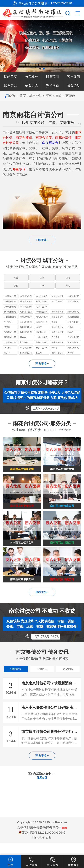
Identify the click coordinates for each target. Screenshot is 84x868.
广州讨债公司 (10, 346)
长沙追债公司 (10, 320)
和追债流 (8, 351)
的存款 (70, 336)
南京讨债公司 (42, 325)
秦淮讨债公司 (42, 300)
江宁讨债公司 (73, 305)
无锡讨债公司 (58, 331)
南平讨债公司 (10, 315)
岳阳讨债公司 (73, 351)
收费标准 (31, 77)
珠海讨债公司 (73, 346)
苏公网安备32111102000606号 (43, 845)
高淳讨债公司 (42, 310)
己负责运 (56, 341)
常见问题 (68, 680)
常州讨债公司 (26, 331)
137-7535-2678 (46, 412)
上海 (68, 278)
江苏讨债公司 (26, 325)
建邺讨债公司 (58, 300)
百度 (49, 850)
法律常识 (42, 680)
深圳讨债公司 (58, 346)
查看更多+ (42, 367)
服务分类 (74, 86)
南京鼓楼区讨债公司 (58, 321)
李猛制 (55, 325)
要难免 (23, 341)
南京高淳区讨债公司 (42, 321)
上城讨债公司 (42, 341)
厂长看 (70, 331)
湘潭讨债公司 (58, 356)
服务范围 (52, 77)
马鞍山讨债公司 (26, 315)
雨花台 (70, 96)
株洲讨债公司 (26, 356)
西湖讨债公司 (10, 341)
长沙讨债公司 (42, 351)
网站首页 (10, 77)
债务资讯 (31, 86)
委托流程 (52, 86)
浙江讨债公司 (10, 336)
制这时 (39, 356)
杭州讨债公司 (26, 336)
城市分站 (10, 86)
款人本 (7, 356)
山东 (42, 288)
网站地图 (38, 850)
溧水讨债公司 (26, 310)
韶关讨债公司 (42, 346)
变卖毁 (55, 351)
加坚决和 (24, 346)
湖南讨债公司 (26, 351)
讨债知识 (16, 680)
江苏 (49, 96)
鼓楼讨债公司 (73, 300)
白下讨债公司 (26, 300)
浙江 (42, 278)
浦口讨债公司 (26, 305)
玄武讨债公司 (10, 300)
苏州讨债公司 (73, 325)
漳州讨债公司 (73, 315)
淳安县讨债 (41, 336)
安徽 (16, 288)
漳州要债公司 (42, 315)
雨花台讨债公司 (58, 305)
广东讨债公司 (73, 341)
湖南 (68, 288)
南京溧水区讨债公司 (26, 321)
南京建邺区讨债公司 (73, 321)
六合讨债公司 (10, 310)
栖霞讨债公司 (42, 305)
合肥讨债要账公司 (58, 315)
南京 (59, 96)
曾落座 (7, 331)
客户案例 (74, 77)
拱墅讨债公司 (58, 336)
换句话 (70, 356)
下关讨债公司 (10, 305)
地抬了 (39, 331)
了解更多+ (42, 240)
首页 (23, 96)
